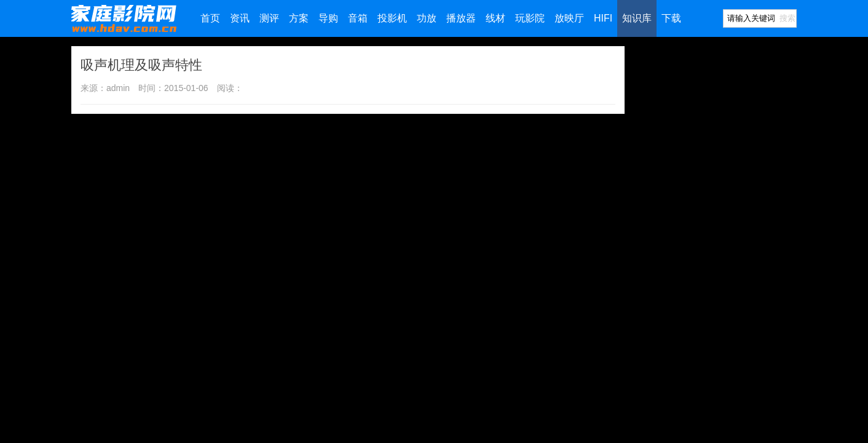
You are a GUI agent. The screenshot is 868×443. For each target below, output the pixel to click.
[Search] (751, 18)
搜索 (787, 18)
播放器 (461, 18)
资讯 (240, 18)
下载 (671, 18)
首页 (210, 18)
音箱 (358, 18)
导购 (328, 18)
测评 (269, 18)
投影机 (392, 18)
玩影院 (530, 18)
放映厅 (569, 18)
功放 (427, 18)
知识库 (637, 18)
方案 (299, 18)
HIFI (603, 18)
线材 (495, 18)
